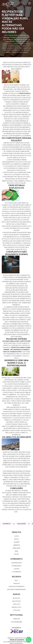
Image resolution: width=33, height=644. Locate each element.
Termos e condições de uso (17, 638)
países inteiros (25, 93)
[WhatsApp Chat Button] (29, 640)
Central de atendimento (17, 587)
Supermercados (17, 563)
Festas (16, 554)
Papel (16, 551)
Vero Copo (17, 604)
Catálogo (17, 584)
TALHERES (17, 542)
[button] (29, 3)
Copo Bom (16, 610)
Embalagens (16, 548)
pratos (16, 539)
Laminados (17, 545)
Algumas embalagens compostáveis (16, 341)
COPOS (16, 536)
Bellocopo (16, 598)
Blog (16, 581)
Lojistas (17, 569)
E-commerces (16, 572)
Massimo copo (16, 607)
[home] (8, 4)
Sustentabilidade (17, 622)
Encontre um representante (17, 590)
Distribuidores (17, 566)
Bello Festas (16, 601)
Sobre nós (17, 619)
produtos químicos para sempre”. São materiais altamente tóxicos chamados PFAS (17, 350)
